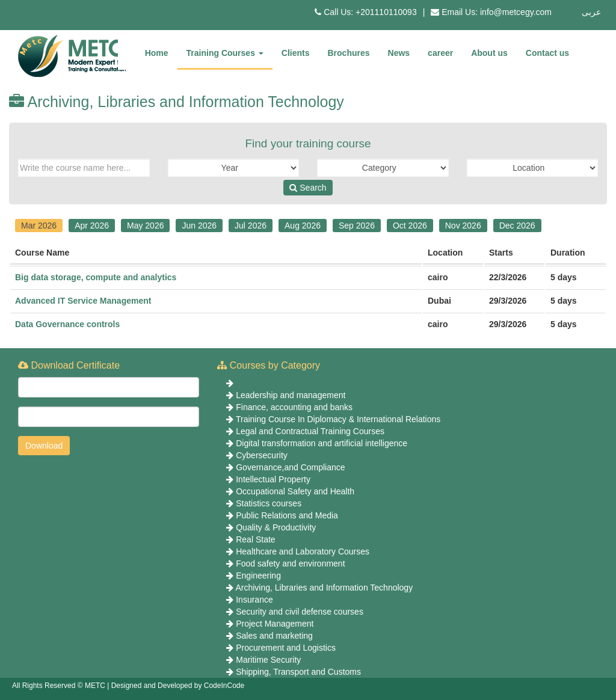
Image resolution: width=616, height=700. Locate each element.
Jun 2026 (199, 226)
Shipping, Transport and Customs (298, 672)
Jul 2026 (251, 226)
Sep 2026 (357, 226)
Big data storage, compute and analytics (96, 277)
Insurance (254, 600)
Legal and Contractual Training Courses (310, 431)
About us (489, 53)
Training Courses (225, 53)
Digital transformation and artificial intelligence (322, 443)
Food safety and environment (290, 563)
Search (308, 188)
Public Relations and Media (287, 515)
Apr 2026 (92, 226)
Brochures (349, 53)
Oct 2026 (410, 226)
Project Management (275, 624)
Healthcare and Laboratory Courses (303, 551)
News (399, 53)
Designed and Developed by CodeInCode (178, 686)
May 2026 (145, 226)
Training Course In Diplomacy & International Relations (338, 419)
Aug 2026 (303, 226)
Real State (255, 539)
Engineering (258, 576)
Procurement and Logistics (286, 648)
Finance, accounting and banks (294, 407)
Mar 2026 (39, 226)
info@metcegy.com (516, 12)
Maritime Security (268, 660)
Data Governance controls (67, 324)
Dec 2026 (517, 226)
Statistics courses (269, 503)
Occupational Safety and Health (295, 491)
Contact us (547, 53)
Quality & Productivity (276, 527)
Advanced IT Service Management (83, 301)
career (440, 53)
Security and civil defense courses (300, 612)
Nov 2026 (463, 226)
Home (157, 53)
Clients (296, 53)
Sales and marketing (274, 636)
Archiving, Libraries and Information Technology (324, 588)
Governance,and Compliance (290, 467)
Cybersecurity (262, 455)
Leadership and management (291, 395)
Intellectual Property (273, 479)
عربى (591, 12)
